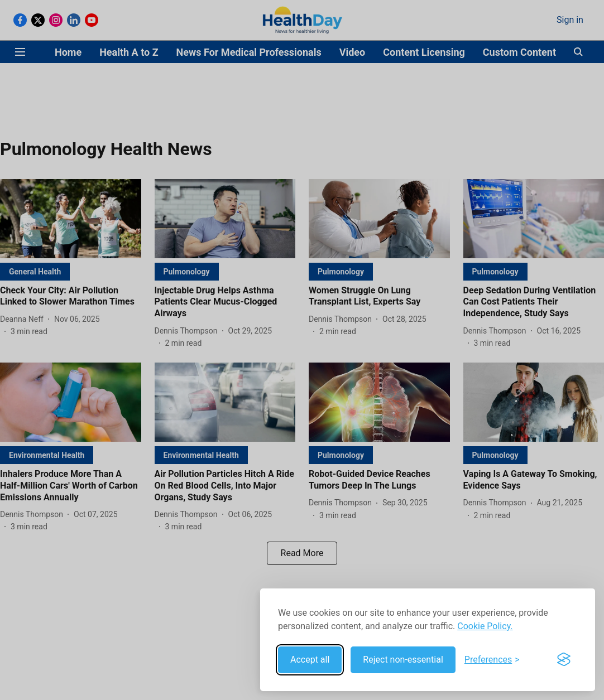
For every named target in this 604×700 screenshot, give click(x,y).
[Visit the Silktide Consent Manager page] (564, 660)
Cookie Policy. (485, 626)
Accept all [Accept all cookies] (310, 660)
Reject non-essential (403, 660)
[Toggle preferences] (492, 660)
